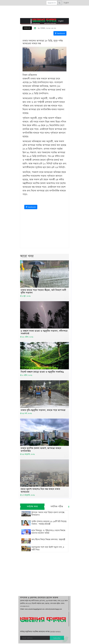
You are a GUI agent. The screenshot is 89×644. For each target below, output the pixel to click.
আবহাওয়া (27, 28)
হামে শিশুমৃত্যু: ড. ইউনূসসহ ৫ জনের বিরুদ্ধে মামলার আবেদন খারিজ (48, 532)
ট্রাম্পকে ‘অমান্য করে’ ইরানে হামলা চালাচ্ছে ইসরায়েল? (48, 514)
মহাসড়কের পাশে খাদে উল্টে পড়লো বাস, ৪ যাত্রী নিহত (48, 549)
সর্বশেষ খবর (32, 507)
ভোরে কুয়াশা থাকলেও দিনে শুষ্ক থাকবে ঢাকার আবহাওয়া (40, 491)
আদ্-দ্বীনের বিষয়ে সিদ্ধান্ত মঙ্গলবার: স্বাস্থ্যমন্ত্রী (48, 540)
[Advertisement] (44, 229)
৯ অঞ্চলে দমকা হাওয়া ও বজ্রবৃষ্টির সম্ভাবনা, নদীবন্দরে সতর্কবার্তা (44, 333)
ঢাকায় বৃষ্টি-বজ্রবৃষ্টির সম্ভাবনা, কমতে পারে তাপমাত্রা (43, 410)
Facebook (60, 33)
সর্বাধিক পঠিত (57, 507)
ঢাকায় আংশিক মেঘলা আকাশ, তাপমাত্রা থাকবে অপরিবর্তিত (41, 450)
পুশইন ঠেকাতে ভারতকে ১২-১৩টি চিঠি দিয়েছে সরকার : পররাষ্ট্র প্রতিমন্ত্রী (49, 523)
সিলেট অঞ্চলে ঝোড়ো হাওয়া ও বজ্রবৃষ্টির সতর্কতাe (42, 372)
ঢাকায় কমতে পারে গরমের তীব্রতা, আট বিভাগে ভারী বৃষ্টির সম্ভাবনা (43, 292)
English (66, 3)
